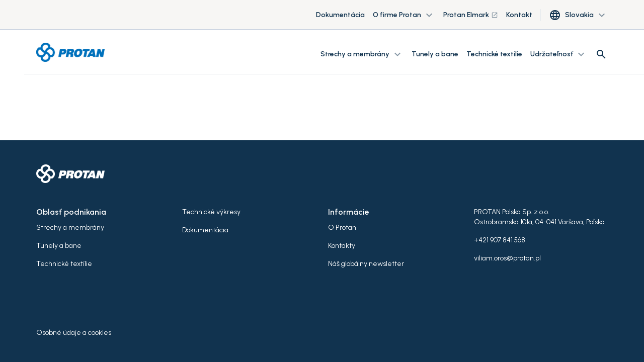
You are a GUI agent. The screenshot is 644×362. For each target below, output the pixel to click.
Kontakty (342, 246)
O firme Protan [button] (404, 15)
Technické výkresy (211, 212)
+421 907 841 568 (500, 240)
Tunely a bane (435, 54)
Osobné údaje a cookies (74, 333)
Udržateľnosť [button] (559, 54)
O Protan (342, 228)
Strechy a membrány (70, 228)
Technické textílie (494, 54)
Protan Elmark (471, 15)
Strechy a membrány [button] (362, 54)
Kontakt (519, 15)
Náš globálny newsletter (366, 264)
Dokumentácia (340, 15)
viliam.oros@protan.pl (507, 258)
